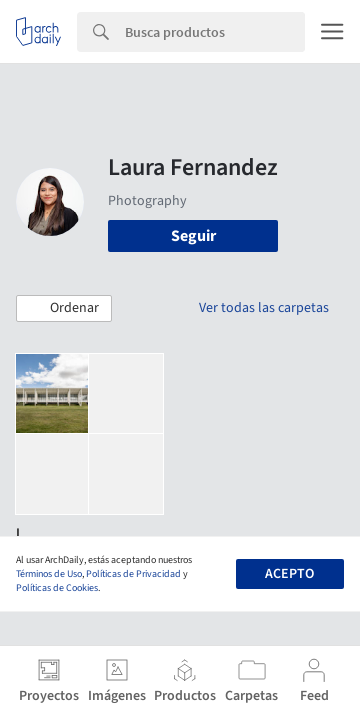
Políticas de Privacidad (133, 574)
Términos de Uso (49, 574)
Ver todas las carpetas (264, 308)
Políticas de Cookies (57, 588)
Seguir (193, 236)
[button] (64, 309)
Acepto (289, 574)
